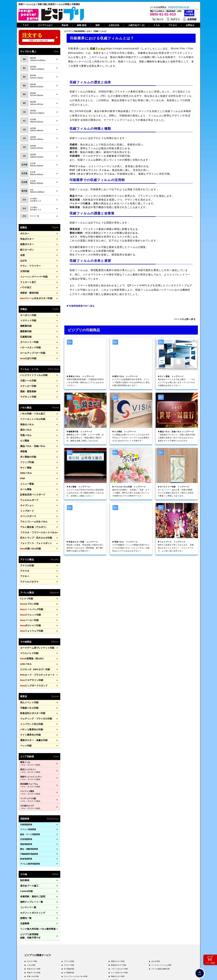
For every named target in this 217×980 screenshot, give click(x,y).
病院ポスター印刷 (118, 913)
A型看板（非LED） (31, 626)
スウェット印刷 (29, 585)
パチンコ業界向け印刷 (30, 691)
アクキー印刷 (69, 916)
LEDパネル (25, 631)
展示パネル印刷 (33, 932)
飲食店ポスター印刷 (119, 916)
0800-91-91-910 (163, 14)
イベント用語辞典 (28, 790)
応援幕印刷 (25, 328)
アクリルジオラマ (28, 554)
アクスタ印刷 (69, 913)
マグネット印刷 (27, 384)
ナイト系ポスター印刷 (119, 924)
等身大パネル (26, 410)
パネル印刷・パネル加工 (31, 400)
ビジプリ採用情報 (37, 890)
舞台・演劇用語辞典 (29, 809)
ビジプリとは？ (45, 25)
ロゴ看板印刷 (69, 924)
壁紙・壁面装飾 (27, 379)
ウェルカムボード (28, 479)
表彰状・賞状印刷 (28, 287)
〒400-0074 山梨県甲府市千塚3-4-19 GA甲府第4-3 (57, 958)
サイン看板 (25, 449)
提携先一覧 (25, 875)
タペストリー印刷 (28, 333)
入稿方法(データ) (136, 25)
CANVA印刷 (26, 850)
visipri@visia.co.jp (179, 7)
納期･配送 (82, 25)
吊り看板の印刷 (27, 439)
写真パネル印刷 (33, 928)
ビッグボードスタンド (32, 651)
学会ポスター (26, 238)
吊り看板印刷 (69, 920)
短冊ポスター (26, 243)
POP (22, 459)
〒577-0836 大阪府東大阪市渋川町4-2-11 (54, 956)
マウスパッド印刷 (28, 621)
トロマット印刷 (27, 314)
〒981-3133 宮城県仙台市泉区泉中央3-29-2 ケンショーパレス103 (64, 961)
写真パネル (25, 420)
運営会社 (48, 973)
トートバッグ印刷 (30, 580)
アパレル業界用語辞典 (30, 824)
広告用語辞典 (26, 800)
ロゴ (188, 116)
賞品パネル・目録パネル (31, 430)
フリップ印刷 (26, 444)
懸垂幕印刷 (25, 323)
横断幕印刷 (25, 318)
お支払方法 (114, 25)
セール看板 (25, 469)
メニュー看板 (26, 464)
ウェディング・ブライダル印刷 (34, 682)
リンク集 (36, 885)
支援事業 (24, 880)
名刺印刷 (114, 932)
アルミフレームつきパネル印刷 (76, 928)
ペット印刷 (25, 706)
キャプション (26, 484)
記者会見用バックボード (31, 474)
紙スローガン (26, 248)
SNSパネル (25, 454)
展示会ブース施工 (28, 845)
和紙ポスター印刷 (118, 928)
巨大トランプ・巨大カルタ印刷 (34, 513)
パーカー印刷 (28, 590)
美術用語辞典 (26, 804)
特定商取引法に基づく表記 (63, 973)
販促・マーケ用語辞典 (30, 795)
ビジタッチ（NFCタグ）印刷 (33, 636)
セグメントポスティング (31, 870)
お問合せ (190, 25)
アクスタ (24, 544)
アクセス (173, 25)
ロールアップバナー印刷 (31, 343)
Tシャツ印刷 (26, 570)
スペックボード (27, 493)
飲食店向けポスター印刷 (31, 677)
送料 (97, 25)
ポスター (24, 233)
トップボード (26, 488)
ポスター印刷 (32, 913)
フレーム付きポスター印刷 (34, 292)
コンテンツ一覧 (27, 865)
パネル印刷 (31, 916)
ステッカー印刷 (27, 374)
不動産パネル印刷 (28, 672)
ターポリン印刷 (27, 309)
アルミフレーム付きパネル (32, 498)
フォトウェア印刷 (30, 600)
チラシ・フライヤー (29, 263)
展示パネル (25, 415)
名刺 (22, 253)
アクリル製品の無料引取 (160, 920)
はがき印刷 (156, 913)
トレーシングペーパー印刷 (32, 273)
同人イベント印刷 (28, 667)
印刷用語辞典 (26, 785)
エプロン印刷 (28, 575)
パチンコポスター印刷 (119, 920)
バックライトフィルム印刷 (32, 364)
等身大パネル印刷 (34, 924)
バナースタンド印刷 (29, 338)
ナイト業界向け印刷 (29, 696)
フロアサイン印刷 (30, 646)
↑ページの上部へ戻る (185, 319)
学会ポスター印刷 (34, 920)
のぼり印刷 (27, 348)
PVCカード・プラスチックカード (35, 641)
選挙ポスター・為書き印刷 (32, 701)
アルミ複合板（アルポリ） (32, 503)
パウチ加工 (25, 282)
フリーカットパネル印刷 (31, 405)
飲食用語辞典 (26, 819)
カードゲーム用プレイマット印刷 (35, 616)
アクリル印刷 (26, 539)
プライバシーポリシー (34, 973)
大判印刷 (24, 268)
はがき (23, 258)
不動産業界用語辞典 (29, 814)
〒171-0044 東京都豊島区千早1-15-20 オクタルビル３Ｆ (59, 950)
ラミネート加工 (27, 277)
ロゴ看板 (24, 425)
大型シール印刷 (27, 369)
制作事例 (24, 840)
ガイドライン (81, 973)
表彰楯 (23, 435)
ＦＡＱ (156, 25)
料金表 (65, 25)
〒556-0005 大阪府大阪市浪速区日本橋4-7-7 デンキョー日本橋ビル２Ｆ (66, 953)
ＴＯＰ (26, 25)
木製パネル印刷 (29, 523)
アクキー (24, 549)
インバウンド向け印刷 (30, 687)
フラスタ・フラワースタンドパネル (36, 508)
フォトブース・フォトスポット (34, 518)
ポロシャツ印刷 (29, 595)
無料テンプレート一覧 (30, 860)
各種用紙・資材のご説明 (31, 855)
